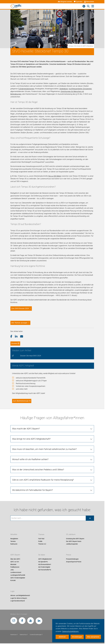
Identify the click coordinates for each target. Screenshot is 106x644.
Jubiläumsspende (72, 544)
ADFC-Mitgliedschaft (45, 559)
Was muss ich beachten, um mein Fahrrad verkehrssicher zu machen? (44, 449)
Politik (40, 541)
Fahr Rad (41, 539)
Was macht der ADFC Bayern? (26, 429)
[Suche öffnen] (88, 6)
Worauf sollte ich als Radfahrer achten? (30, 459)
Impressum (14, 635)
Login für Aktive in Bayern (19, 598)
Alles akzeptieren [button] (93, 637)
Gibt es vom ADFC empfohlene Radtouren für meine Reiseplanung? (43, 480)
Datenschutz (24, 635)
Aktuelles (14, 534)
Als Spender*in (43, 562)
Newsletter (89, 2)
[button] (13, 337)
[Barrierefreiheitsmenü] (84, 6)
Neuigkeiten (14, 539)
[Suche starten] (90, 518)
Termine (13, 541)
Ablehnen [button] (62, 637)
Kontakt (13, 580)
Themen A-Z (42, 544)
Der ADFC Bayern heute (74, 541)
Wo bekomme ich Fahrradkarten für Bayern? (33, 490)
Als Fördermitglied (44, 567)
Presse (69, 555)
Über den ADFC (15, 559)
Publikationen (15, 567)
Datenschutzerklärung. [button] (70, 631)
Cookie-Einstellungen (36, 635)
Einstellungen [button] (77, 637)
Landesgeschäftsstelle (18, 575)
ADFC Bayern (15, 555)
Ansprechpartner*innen (74, 562)
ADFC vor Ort (15, 562)
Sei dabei (42, 555)
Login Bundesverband (18, 601)
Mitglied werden (65, 2)
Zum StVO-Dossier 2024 (20, 308)
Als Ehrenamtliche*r (45, 564)
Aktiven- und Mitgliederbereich (20, 596)
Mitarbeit (13, 564)
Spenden (78, 2)
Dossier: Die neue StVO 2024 (31, 356)
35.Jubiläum (71, 534)
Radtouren (14, 544)
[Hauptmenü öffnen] (93, 6)
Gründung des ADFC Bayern (75, 539)
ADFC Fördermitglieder (18, 578)
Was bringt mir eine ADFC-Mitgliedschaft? (31, 439)
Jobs (12, 570)
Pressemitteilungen (72, 559)
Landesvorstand (16, 572)
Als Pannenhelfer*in (45, 570)
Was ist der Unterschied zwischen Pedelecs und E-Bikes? (38, 470)
